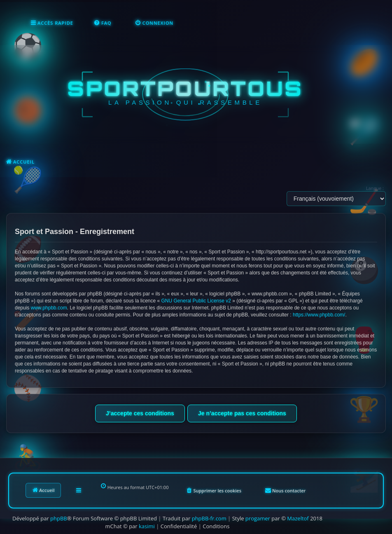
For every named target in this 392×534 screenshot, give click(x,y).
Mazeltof (298, 518)
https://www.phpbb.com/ (319, 315)
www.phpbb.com (49, 308)
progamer (258, 518)
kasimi (147, 526)
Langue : (375, 188)
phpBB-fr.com (209, 518)
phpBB (59, 518)
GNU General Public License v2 (196, 301)
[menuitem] (103, 23)
